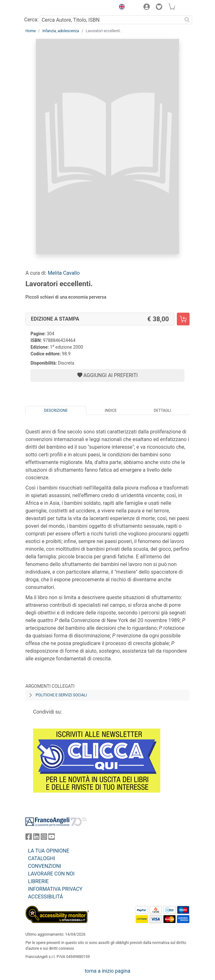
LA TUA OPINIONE (49, 851)
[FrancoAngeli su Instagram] (44, 838)
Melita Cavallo (64, 273)
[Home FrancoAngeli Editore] (47, 8)
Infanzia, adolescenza (61, 31)
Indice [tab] (111, 410)
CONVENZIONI (45, 866)
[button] (120, 8)
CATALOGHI (42, 858)
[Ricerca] (187, 20)
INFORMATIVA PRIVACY (55, 889)
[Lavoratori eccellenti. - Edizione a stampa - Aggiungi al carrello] (183, 319)
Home (31, 31)
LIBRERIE (38, 881)
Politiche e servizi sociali (61, 695)
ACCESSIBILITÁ (45, 897)
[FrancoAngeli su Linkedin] (36, 838)
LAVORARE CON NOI (51, 874)
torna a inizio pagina (107, 971)
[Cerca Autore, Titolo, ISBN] (111, 20)
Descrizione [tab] (56, 410)
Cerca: (31, 20)
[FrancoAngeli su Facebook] (29, 838)
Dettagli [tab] (162, 410)
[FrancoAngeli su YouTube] (52, 838)
